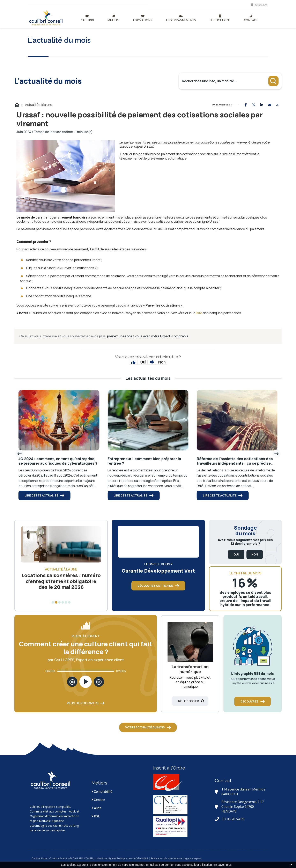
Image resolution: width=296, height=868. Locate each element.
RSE (96, 816)
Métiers (113, 18)
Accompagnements (181, 18)
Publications (220, 18)
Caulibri (87, 18)
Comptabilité (102, 792)
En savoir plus (222, 865)
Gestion (98, 800)
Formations (143, 18)
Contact (251, 18)
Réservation (260, 5)
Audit (96, 808)
